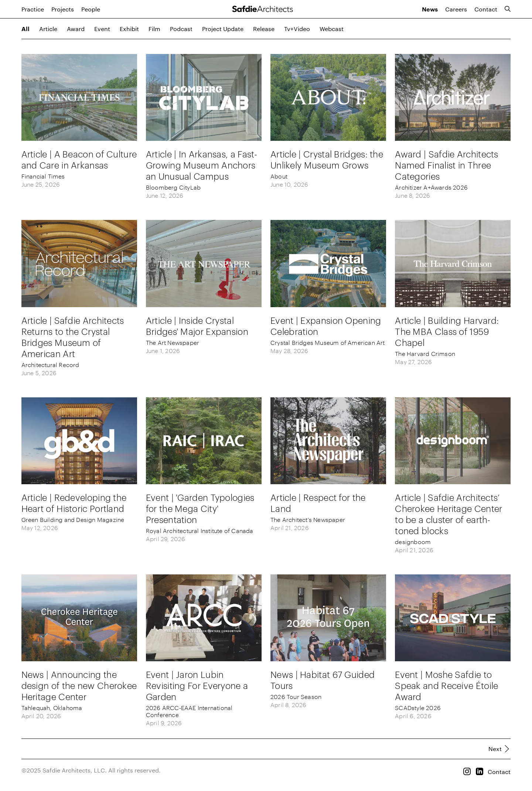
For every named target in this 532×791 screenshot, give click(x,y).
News (430, 10)
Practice (33, 9)
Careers (456, 9)
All (25, 29)
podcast (181, 29)
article (48, 29)
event (102, 29)
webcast (332, 29)
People (91, 9)
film (154, 29)
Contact (486, 9)
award (76, 29)
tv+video (297, 29)
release (264, 29)
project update (223, 29)
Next (495, 749)
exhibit (129, 29)
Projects (63, 9)
